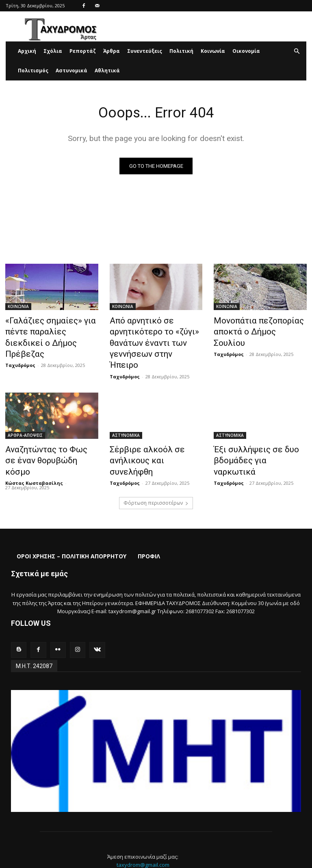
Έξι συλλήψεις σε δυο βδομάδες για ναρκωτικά (253, 435)
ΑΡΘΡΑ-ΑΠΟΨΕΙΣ (25, 417)
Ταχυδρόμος (20, 350)
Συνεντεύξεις (145, 51)
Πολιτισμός (33, 71)
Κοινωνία (213, 51)
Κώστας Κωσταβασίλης (34, 450)
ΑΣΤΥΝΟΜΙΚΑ (126, 417)
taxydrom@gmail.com (143, 831)
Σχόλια (53, 51)
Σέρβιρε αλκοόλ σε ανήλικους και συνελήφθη (150, 435)
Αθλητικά (107, 71)
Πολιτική (181, 51)
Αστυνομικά (71, 71)
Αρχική (27, 51)
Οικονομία (246, 51)
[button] (297, 51)
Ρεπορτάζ (83, 51)
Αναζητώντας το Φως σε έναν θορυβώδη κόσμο (44, 435)
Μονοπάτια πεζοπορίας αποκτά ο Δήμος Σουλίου (253, 326)
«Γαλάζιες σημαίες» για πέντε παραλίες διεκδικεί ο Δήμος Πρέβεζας (49, 331)
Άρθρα (112, 51)
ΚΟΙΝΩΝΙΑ (18, 308)
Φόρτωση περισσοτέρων (156, 470)
